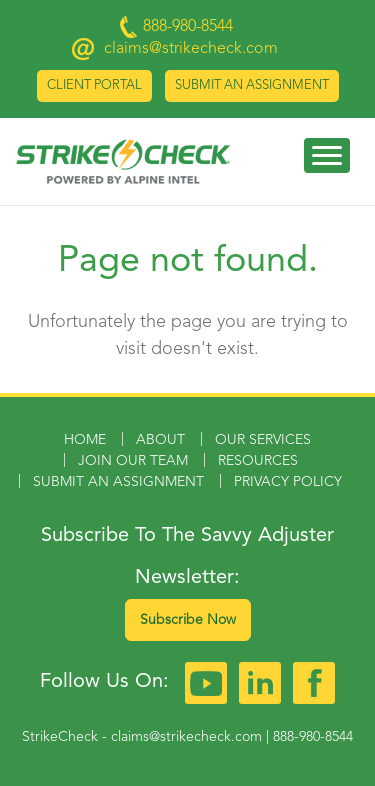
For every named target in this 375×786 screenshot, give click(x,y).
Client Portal (94, 85)
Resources (258, 461)
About (160, 440)
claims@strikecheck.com (191, 49)
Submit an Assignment (252, 85)
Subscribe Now (188, 620)
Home (85, 440)
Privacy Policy (288, 482)
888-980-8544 (313, 737)
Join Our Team (133, 461)
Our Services (263, 440)
